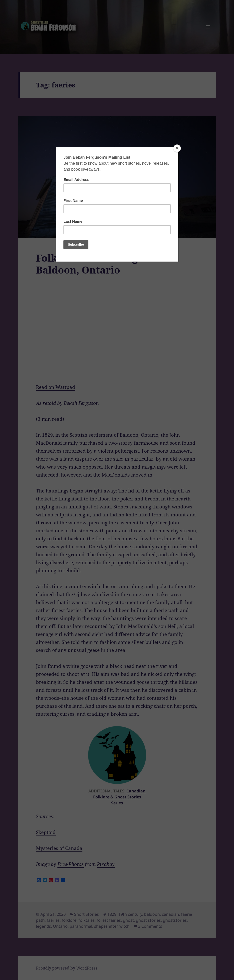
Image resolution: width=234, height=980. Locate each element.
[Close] (177, 148)
